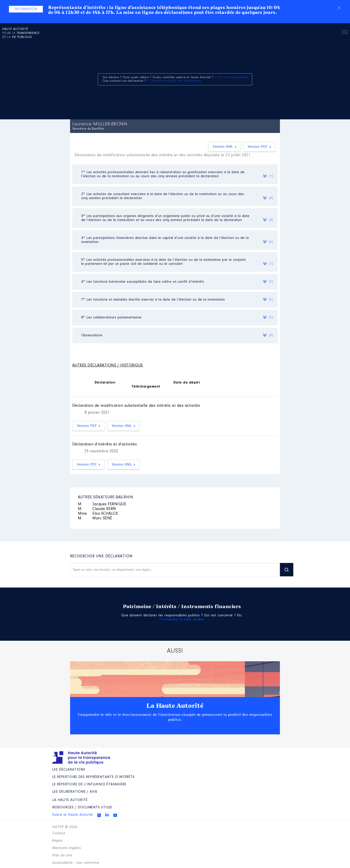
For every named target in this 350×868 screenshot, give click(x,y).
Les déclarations (69, 770)
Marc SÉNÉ (95, 518)
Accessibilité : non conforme (76, 863)
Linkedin (107, 815)
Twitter (99, 815)
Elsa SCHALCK (98, 514)
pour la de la (21, 33)
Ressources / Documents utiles (82, 807)
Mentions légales (67, 848)
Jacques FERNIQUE (102, 504)
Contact (59, 833)
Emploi (57, 841)
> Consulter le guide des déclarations (174, 81)
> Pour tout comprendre (231, 78)
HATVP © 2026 (65, 827)
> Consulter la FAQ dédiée (182, 619)
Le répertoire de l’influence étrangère (89, 784)
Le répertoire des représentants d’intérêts (93, 777)
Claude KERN (97, 509)
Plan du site (62, 855)
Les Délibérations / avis (75, 792)
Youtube (115, 815)
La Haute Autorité (175, 706)
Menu (345, 33)
